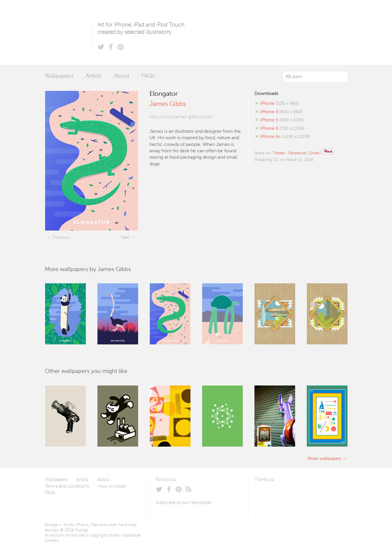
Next (125, 237)
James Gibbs (168, 104)
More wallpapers (324, 459)
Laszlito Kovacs (265, 493)
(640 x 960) (281, 112)
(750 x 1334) (282, 129)
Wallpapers (59, 76)
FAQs (148, 76)
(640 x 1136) (282, 120)
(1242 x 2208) (285, 137)
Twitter (279, 153)
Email (314, 153)
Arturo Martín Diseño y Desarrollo (285, 493)
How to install (112, 486)
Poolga (68, 32)
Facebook (297, 153)
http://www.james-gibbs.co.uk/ (181, 117)
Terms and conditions (67, 486)
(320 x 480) (279, 104)
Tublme (309, 493)
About (121, 76)
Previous (61, 237)
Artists (93, 76)
